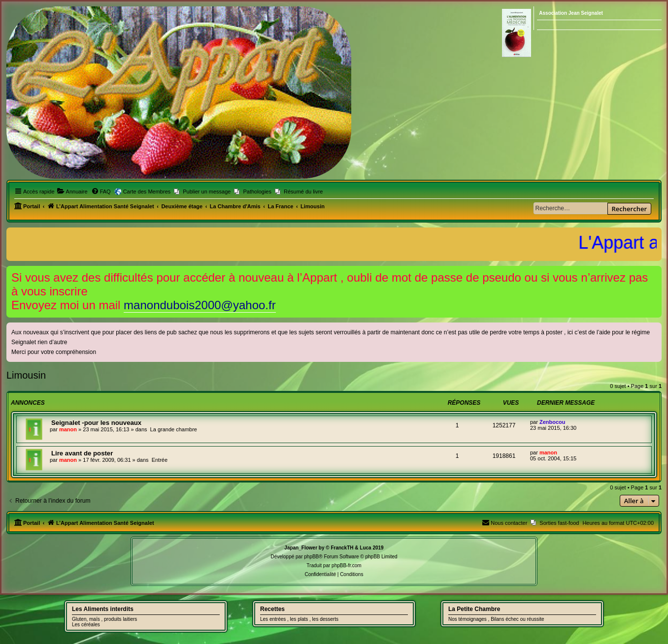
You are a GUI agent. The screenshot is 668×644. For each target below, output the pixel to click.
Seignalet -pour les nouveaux (96, 423)
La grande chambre (174, 429)
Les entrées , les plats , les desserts (299, 619)
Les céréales (86, 625)
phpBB (311, 557)
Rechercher (629, 209)
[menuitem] (72, 192)
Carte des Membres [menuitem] (147, 192)
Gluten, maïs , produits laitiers (104, 619)
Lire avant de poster (82, 453)
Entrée (160, 460)
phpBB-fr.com (347, 565)
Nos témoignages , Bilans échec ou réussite (496, 619)
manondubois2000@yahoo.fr (200, 305)
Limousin (26, 375)
